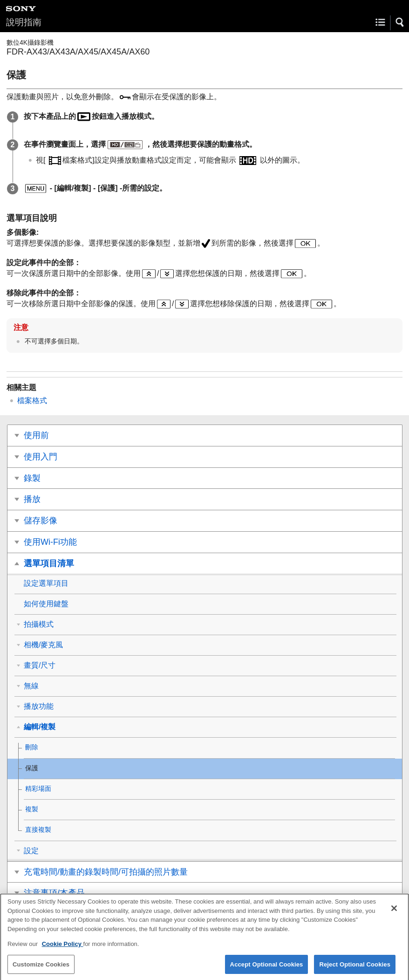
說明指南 (24, 22)
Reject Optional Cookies (355, 970)
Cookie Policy (63, 949)
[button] (400, 22)
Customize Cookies (41, 970)
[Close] (394, 913)
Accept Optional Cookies (267, 970)
